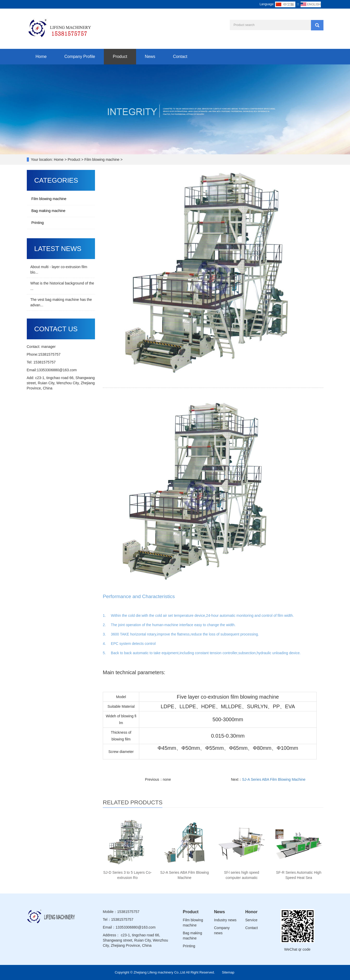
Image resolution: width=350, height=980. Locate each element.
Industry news (225, 920)
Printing (38, 223)
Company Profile (80, 57)
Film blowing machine (49, 199)
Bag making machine (49, 211)
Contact (180, 57)
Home (41, 57)
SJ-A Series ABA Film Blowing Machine (274, 779)
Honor (252, 912)
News (150, 57)
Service (252, 920)
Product (120, 57)
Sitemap (228, 972)
